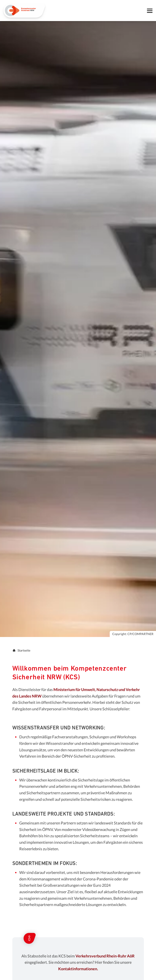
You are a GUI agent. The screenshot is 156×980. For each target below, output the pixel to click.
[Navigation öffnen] (150, 11)
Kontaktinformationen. (78, 969)
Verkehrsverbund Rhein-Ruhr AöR (105, 956)
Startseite (21, 650)
